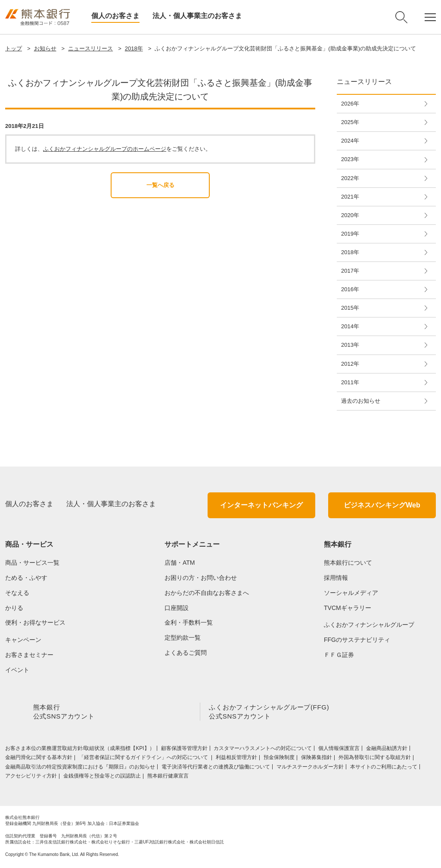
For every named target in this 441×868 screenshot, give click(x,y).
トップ (14, 48)
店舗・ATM (180, 563)
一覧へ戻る (160, 185)
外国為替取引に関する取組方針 (375, 759)
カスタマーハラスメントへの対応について (263, 750)
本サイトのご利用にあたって (384, 768)
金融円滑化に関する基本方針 (39, 759)
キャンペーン (23, 640)
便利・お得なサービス (35, 622)
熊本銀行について (348, 563)
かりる (14, 608)
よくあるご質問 (186, 653)
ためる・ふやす (26, 578)
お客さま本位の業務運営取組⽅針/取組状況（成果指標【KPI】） (80, 750)
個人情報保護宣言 (339, 750)
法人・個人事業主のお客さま (197, 16)
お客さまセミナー (29, 655)
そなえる (17, 593)
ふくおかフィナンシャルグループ (369, 625)
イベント (17, 670)
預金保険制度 (279, 759)
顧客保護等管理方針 (184, 750)
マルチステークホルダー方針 (310, 768)
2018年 (134, 48)
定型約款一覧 (183, 638)
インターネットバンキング (261, 505)
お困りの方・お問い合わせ (201, 578)
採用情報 (336, 578)
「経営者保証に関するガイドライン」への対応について (144, 759)
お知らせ (45, 48)
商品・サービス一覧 (32, 563)
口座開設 (177, 608)
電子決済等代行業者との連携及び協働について (216, 768)
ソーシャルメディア (351, 593)
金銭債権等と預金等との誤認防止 (102, 778)
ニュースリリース (90, 48)
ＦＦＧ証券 (339, 655)
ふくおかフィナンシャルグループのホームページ (105, 149)
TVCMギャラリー (348, 608)
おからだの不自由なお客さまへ (207, 593)
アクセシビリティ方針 (31, 778)
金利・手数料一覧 (189, 622)
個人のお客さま (115, 16)
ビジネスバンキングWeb (382, 505)
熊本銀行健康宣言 (168, 778)
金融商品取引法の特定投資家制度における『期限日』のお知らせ (80, 768)
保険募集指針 (317, 759)
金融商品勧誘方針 (387, 750)
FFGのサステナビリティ (357, 640)
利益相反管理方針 (236, 759)
